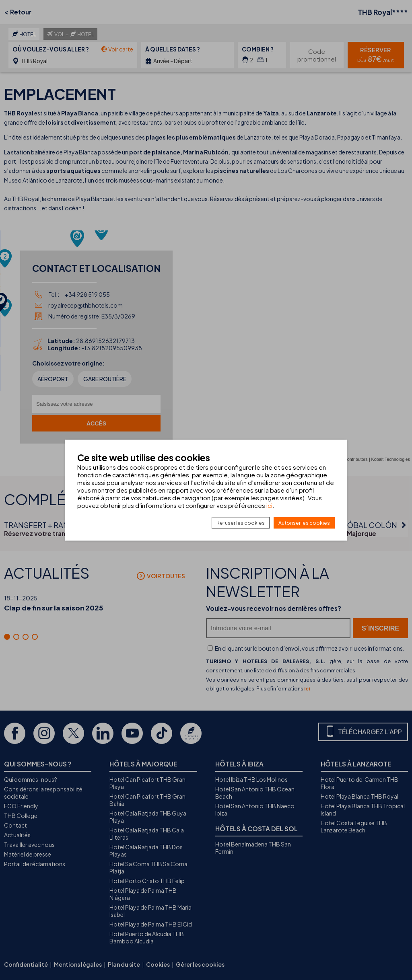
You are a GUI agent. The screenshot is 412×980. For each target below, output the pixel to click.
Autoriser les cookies (304, 523)
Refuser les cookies (241, 523)
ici (269, 505)
